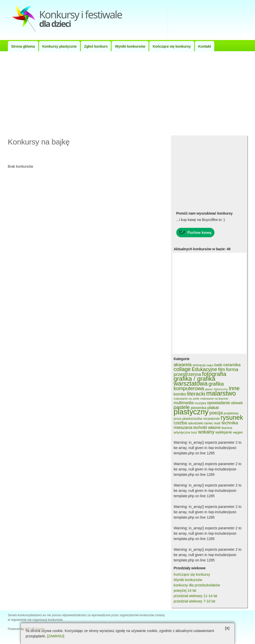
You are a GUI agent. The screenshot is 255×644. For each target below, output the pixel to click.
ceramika (232, 365)
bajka (210, 365)
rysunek (232, 417)
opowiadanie (219, 403)
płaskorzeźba (192, 419)
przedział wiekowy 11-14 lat (196, 596)
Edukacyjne (204, 369)
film (222, 370)
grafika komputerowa (199, 386)
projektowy (231, 413)
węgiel (238, 432)
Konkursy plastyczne (59, 46)
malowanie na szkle (187, 399)
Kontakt (205, 46)
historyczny (221, 389)
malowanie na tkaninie (214, 399)
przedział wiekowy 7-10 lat (194, 601)
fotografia (214, 374)
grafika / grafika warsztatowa (195, 381)
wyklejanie (224, 432)
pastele (182, 407)
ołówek (237, 403)
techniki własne (207, 428)
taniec (209, 423)
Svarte (40, 629)
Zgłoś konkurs (96, 46)
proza (178, 419)
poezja (216, 413)
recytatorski (211, 419)
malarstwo (221, 393)
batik (218, 365)
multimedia (184, 403)
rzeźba (180, 423)
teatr (217, 423)
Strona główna (23, 46)
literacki (196, 394)
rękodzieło (196, 423)
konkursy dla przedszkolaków (197, 585)
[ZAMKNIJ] (56, 636)
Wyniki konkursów (130, 46)
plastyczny (191, 412)
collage (182, 369)
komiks (180, 394)
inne (234, 388)
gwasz (209, 389)
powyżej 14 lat (185, 590)
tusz (194, 432)
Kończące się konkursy (172, 46)
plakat (213, 408)
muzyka (200, 403)
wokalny (206, 432)
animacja (199, 365)
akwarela (183, 365)
